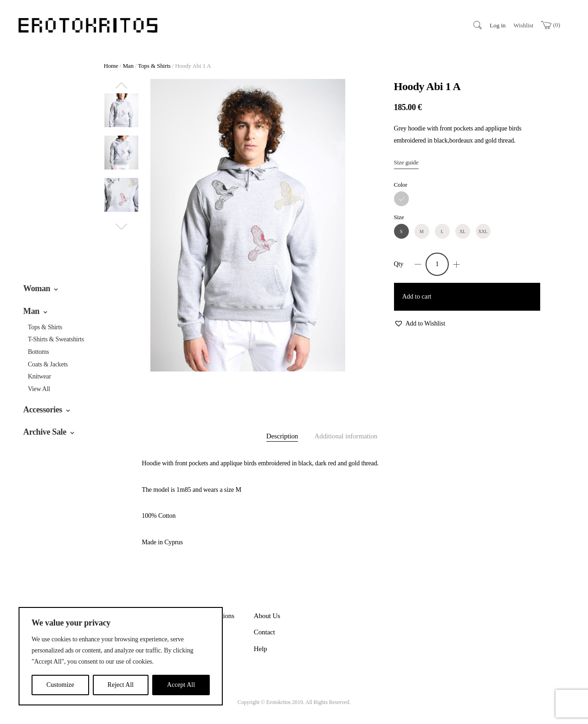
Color (401, 185)
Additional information (346, 436)
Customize (60, 685)
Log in (498, 25)
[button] (420, 324)
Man (31, 311)
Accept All (181, 685)
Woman (37, 288)
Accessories (43, 410)
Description (282, 436)
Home (111, 66)
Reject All (121, 685)
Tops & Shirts (45, 327)
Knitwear (39, 376)
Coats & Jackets (48, 364)
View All (39, 389)
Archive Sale (45, 432)
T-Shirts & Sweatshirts (56, 339)
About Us (267, 616)
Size (399, 217)
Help (261, 649)
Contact (265, 632)
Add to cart (417, 297)
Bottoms (39, 352)
